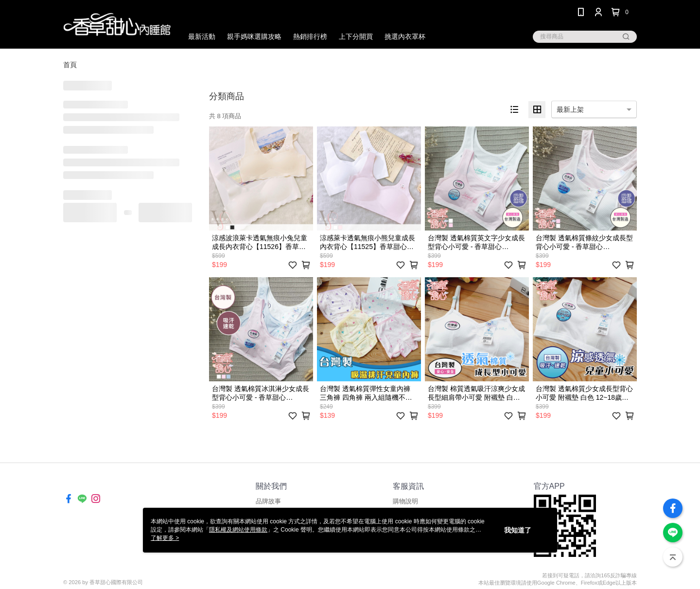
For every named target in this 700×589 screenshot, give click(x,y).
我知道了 (518, 530)
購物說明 (405, 501)
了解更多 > (165, 538)
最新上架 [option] (570, 109)
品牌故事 (268, 501)
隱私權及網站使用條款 (238, 530)
